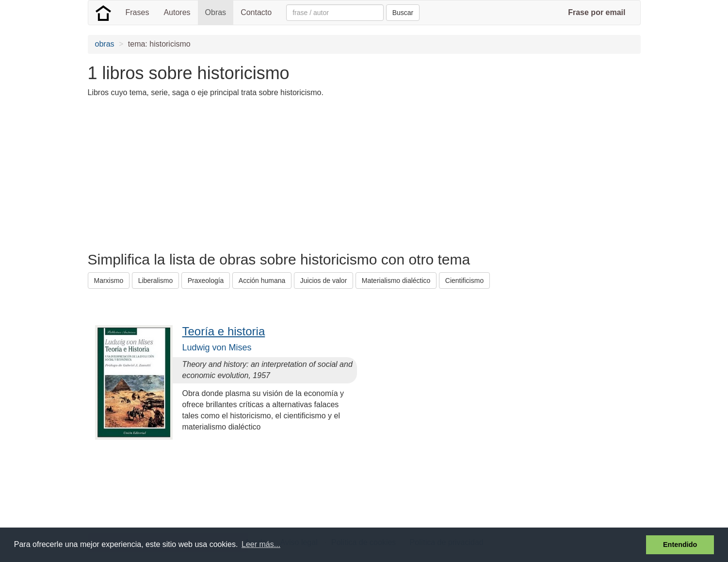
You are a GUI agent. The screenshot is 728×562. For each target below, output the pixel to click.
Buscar (403, 13)
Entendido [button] (680, 545)
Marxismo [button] (109, 281)
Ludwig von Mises (217, 347)
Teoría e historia (224, 331)
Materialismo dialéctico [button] (396, 281)
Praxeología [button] (206, 281)
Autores (177, 12)
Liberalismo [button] (156, 281)
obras (105, 44)
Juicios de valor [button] (324, 281)
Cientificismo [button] (464, 281)
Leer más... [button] (261, 544)
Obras (216, 12)
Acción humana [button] (262, 281)
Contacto (256, 12)
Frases (138, 12)
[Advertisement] (264, 174)
